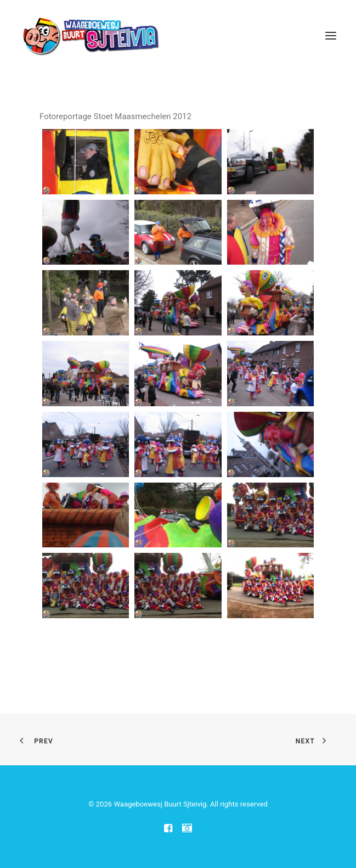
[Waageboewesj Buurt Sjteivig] (90, 35)
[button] (331, 35)
